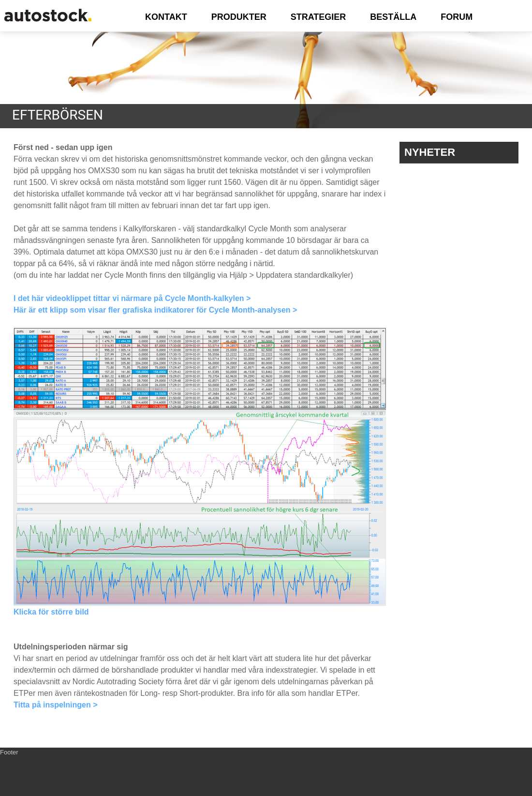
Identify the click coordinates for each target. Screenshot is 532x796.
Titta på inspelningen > (56, 705)
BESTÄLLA (393, 17)
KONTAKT (166, 17)
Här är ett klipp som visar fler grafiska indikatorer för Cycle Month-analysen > (155, 310)
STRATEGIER (318, 17)
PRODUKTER (239, 17)
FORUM (457, 17)
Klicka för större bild (51, 612)
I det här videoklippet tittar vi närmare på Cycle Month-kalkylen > (132, 298)
